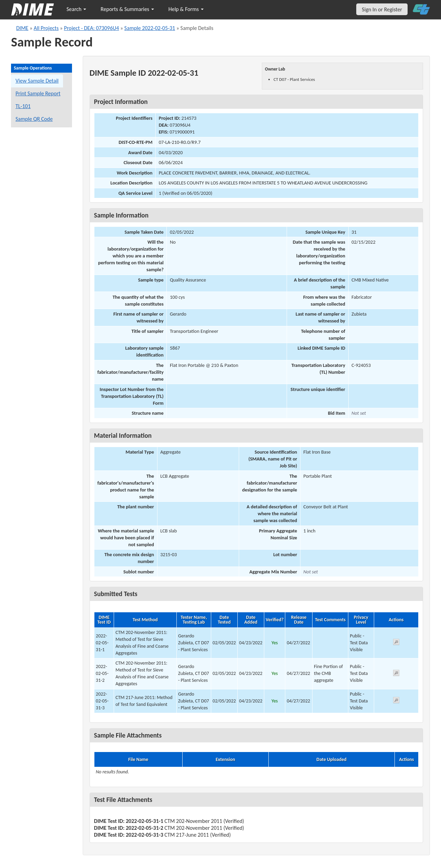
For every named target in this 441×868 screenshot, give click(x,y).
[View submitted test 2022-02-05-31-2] (396, 674)
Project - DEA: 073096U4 (92, 28)
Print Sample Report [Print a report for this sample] (38, 93)
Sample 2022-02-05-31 (150, 28)
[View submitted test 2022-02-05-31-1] (396, 643)
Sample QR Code (34, 119)
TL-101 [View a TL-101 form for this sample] (23, 106)
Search (76, 9)
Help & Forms (186, 9)
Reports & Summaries (127, 9)
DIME (22, 28)
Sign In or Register (382, 9)
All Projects (46, 28)
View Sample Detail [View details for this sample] (37, 81)
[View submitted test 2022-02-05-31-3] (396, 701)
